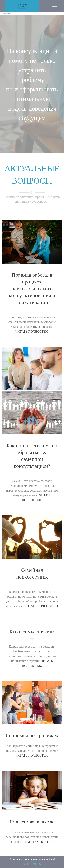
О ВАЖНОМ (6, 14)
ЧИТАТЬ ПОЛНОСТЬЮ (32, 331)
